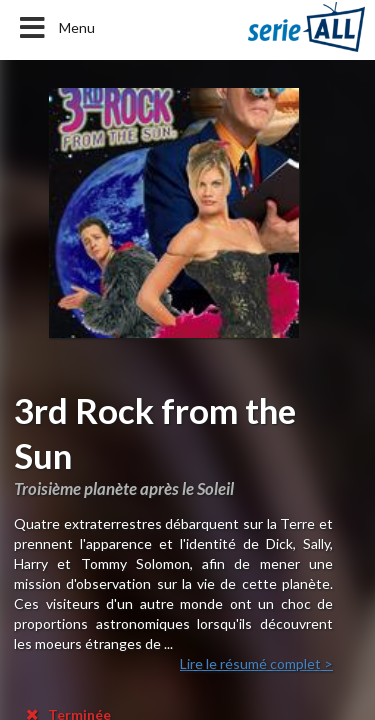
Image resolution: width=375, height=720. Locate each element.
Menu (55, 28)
